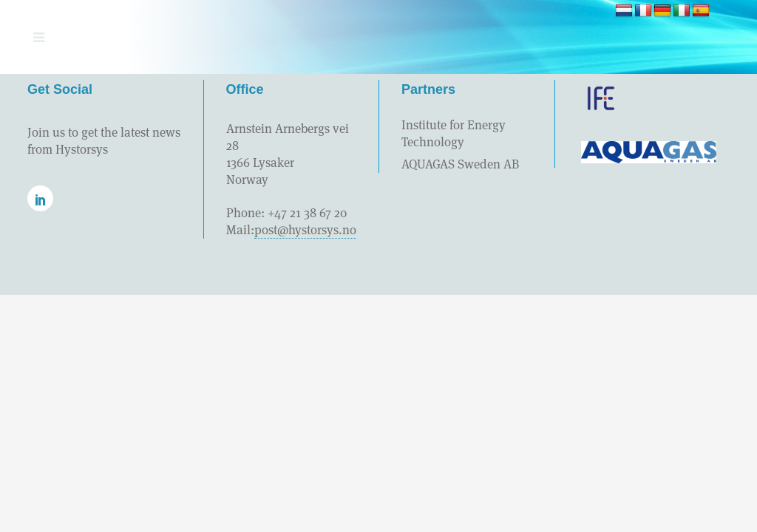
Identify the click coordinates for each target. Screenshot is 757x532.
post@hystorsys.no (305, 230)
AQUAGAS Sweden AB (460, 164)
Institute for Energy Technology (454, 133)
